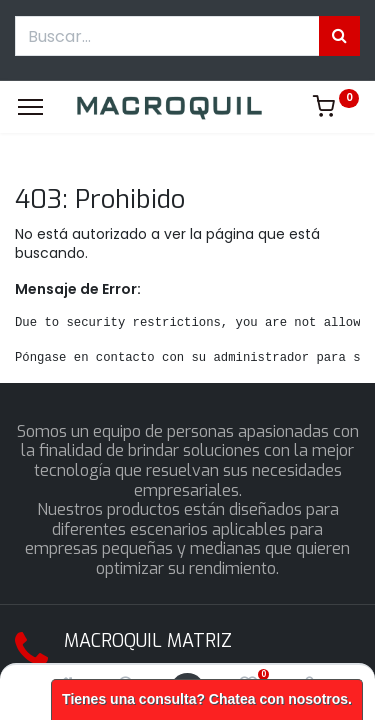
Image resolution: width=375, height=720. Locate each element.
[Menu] (30, 107)
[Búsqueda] (339, 36)
